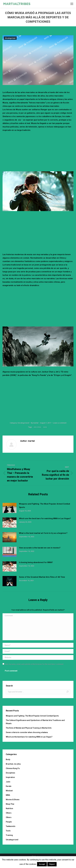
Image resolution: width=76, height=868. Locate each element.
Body (8, 759)
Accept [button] (42, 864)
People (9, 822)
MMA (8, 795)
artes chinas (37, 427)
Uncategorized (10, 38)
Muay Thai (10, 804)
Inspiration (10, 777)
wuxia (45, 427)
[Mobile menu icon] (72, 4)
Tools (8, 831)
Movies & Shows (13, 800)
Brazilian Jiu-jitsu (13, 764)
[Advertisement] (39, 151)
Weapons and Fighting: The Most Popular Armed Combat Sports (45, 506)
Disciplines (10, 773)
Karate (9, 786)
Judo (8, 782)
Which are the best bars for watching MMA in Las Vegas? (45, 518)
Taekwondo (11, 826)
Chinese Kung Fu (13, 768)
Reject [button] (52, 864)
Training (9, 835)
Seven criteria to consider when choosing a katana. (27, 732)
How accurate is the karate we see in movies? (40, 548)
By (35, 423)
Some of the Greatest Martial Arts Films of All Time (42, 577)
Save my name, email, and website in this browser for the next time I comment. (34, 664)
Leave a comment (60, 423)
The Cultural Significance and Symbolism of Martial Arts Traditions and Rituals (35, 722)
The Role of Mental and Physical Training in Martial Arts (29, 728)
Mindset (9, 791)
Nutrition (9, 808)
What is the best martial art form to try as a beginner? (43, 533)
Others (9, 813)
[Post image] (10, 508)
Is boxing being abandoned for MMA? (36, 562)
